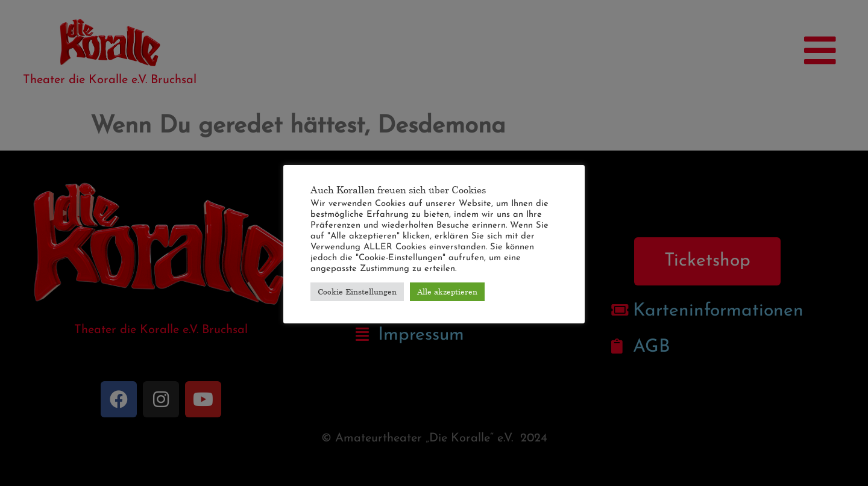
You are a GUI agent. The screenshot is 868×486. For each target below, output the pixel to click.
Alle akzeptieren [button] (447, 291)
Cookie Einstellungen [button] (357, 291)
